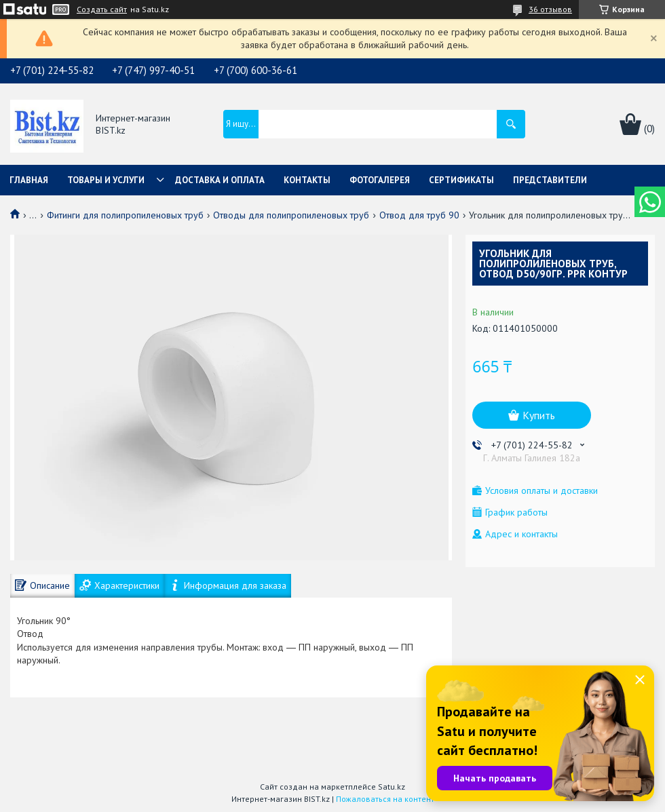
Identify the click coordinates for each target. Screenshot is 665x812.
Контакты (307, 180)
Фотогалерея (380, 180)
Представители (550, 180)
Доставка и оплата (220, 180)
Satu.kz (392, 787)
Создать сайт (102, 9)
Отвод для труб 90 (419, 215)
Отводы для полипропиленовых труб (291, 215)
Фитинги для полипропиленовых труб (125, 215)
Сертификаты (461, 180)
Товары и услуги (106, 180)
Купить (539, 415)
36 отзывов (550, 9)
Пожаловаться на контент (385, 799)
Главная (29, 180)
